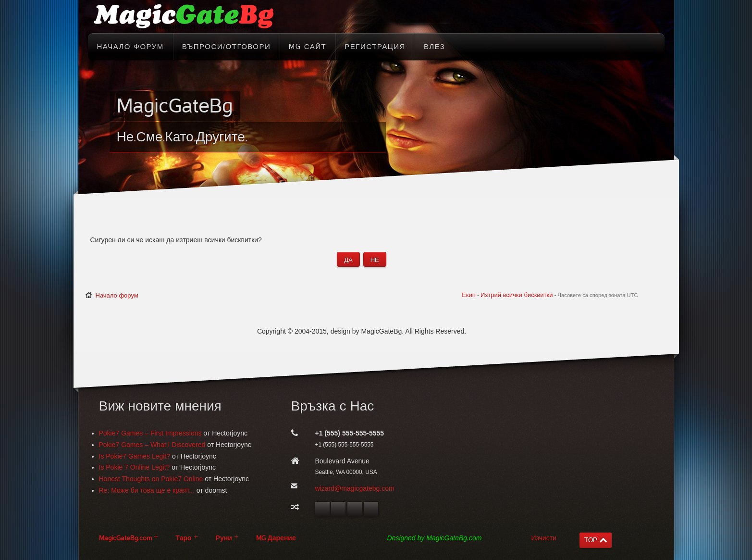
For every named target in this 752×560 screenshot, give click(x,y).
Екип (469, 295)
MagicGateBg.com (125, 538)
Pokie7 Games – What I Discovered (152, 445)
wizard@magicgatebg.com (355, 488)
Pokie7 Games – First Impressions (150, 433)
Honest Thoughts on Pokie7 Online (151, 479)
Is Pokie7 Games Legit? (135, 456)
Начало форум (117, 295)
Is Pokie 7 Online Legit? (135, 467)
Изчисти (544, 538)
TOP (591, 540)
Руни (224, 538)
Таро (184, 538)
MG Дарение (276, 538)
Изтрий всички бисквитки (517, 295)
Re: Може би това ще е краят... (147, 490)
